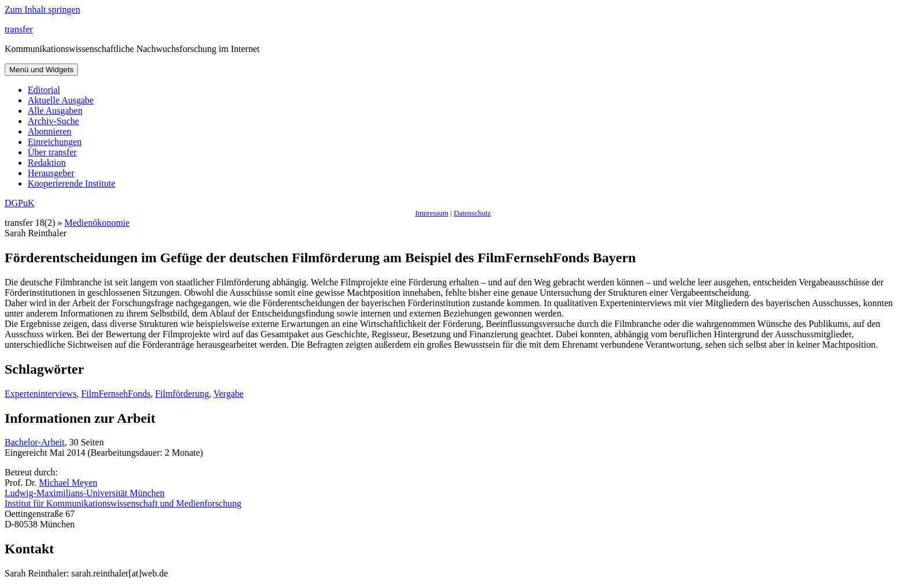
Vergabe (228, 394)
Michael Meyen (68, 483)
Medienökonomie (97, 223)
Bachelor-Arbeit (35, 442)
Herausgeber (51, 173)
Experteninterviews (40, 394)
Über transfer (52, 152)
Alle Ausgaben (55, 111)
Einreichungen (55, 142)
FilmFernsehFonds (116, 394)
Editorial (44, 90)
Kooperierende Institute (72, 183)
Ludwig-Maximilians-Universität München (85, 493)
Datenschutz (472, 213)
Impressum (432, 213)
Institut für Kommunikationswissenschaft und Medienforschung (123, 503)
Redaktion (47, 163)
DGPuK (20, 203)
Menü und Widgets (41, 70)
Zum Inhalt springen (42, 10)
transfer (19, 29)
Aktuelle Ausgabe (61, 100)
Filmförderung (182, 394)
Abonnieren (50, 131)
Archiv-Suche (53, 121)
